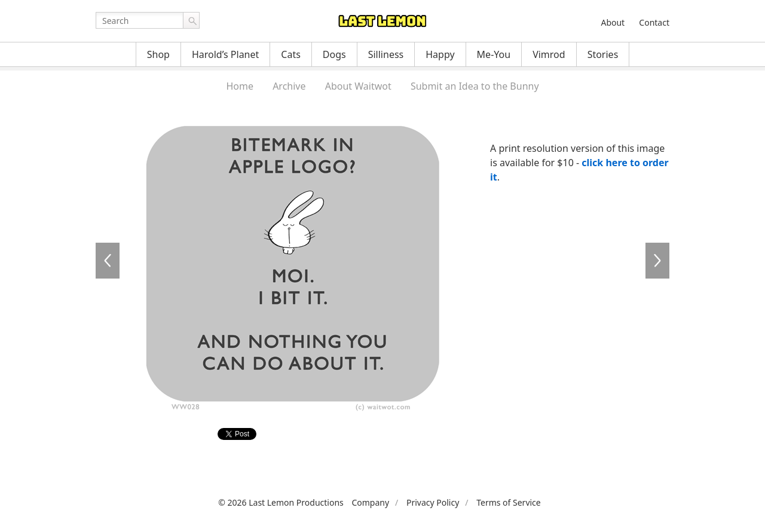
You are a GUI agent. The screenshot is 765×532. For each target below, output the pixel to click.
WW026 (108, 261)
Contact (654, 22)
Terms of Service (509, 502)
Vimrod (549, 54)
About (613, 22)
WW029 (657, 261)
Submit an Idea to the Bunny (475, 86)
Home (240, 86)
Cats (291, 54)
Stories (603, 54)
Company (370, 502)
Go (191, 20)
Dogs (334, 54)
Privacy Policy (433, 502)
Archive (289, 86)
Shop (158, 54)
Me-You (494, 54)
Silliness (386, 54)
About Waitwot (358, 86)
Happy (440, 54)
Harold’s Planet (225, 54)
